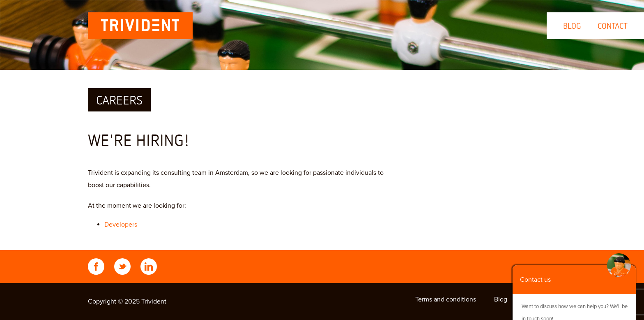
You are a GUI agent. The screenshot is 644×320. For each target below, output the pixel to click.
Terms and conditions (446, 299)
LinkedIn (149, 267)
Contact (613, 26)
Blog (572, 26)
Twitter (122, 267)
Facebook (96, 267)
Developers (121, 225)
